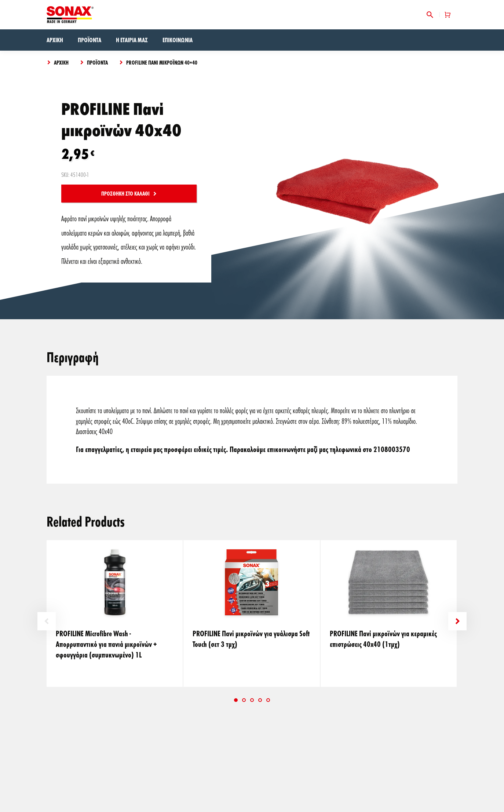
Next (457, 621)
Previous (47, 621)
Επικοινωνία (178, 40)
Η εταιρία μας (132, 40)
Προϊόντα (90, 40)
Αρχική (55, 40)
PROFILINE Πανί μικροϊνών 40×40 (162, 62)
